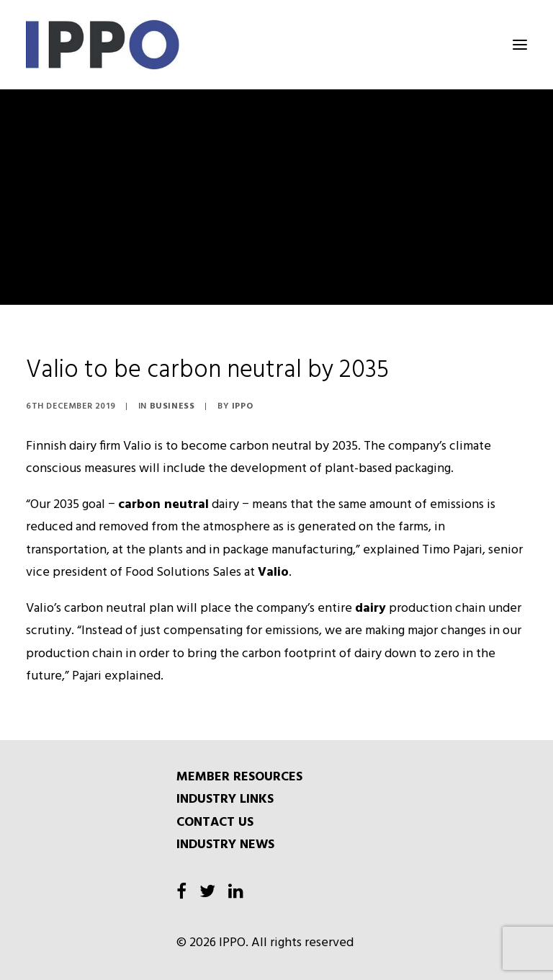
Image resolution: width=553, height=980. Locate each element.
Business (172, 406)
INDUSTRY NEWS (225, 845)
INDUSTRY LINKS (225, 799)
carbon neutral (163, 505)
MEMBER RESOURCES (239, 777)
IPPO (242, 406)
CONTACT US (215, 823)
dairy (370, 609)
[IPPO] (170, 45)
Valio (273, 573)
